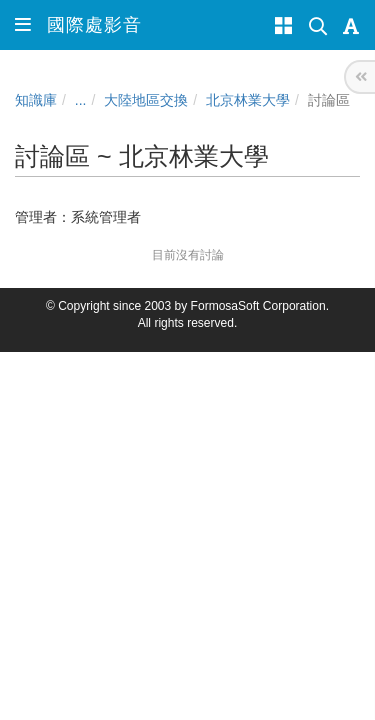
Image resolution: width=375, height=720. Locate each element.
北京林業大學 (248, 100)
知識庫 (36, 100)
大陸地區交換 (146, 100)
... (81, 100)
